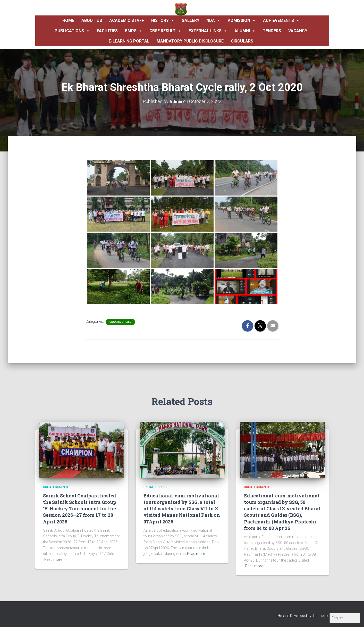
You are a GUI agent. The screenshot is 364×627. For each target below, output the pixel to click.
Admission (242, 21)
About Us (92, 20)
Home (68, 20)
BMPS (134, 31)
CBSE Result (165, 31)
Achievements (281, 21)
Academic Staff (127, 20)
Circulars (242, 41)
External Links (208, 31)
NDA (213, 21)
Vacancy (298, 31)
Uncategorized (120, 322)
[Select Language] (345, 618)
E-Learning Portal (129, 41)
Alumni (245, 31)
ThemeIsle (321, 616)
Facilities (107, 31)
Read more (53, 560)
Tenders (272, 31)
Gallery (191, 20)
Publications (72, 31)
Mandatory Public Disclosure (190, 41)
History (163, 21)
